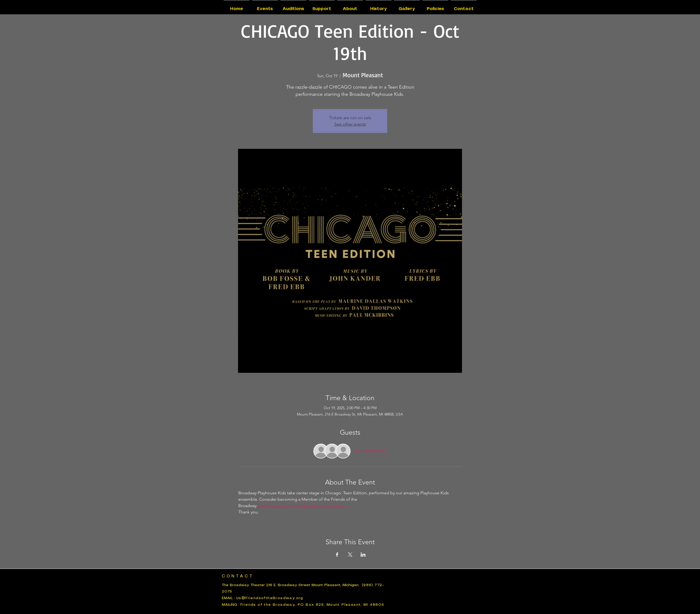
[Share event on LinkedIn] (363, 555)
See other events (350, 124)
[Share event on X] (350, 555)
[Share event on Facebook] (337, 555)
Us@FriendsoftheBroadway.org (270, 598)
